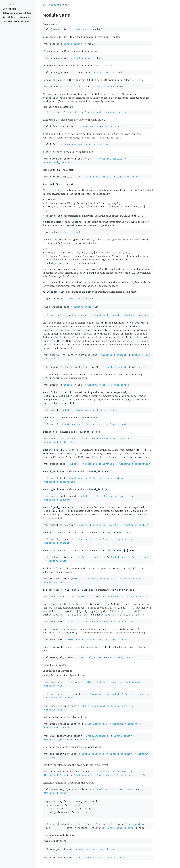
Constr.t (143, 754)
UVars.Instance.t (94, 706)
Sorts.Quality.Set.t (116, 772)
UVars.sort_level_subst (103, 682)
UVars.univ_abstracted (59, 739)
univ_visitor (136, 824)
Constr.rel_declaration (110, 439)
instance (130, 315)
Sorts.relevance (94, 754)
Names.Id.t (79, 579)
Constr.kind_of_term (120, 828)
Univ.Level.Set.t (55, 775)
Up (44, 5)
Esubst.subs (119, 557)
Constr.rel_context (110, 159)
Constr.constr (83, 29)
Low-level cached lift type (16, 22)
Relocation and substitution (17, 13)
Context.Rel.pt (117, 367)
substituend (108, 849)
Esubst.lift (71, 112)
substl (146, 315)
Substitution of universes (16, 17)
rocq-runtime (55, 5)
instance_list (141, 355)
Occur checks (9, 9)
